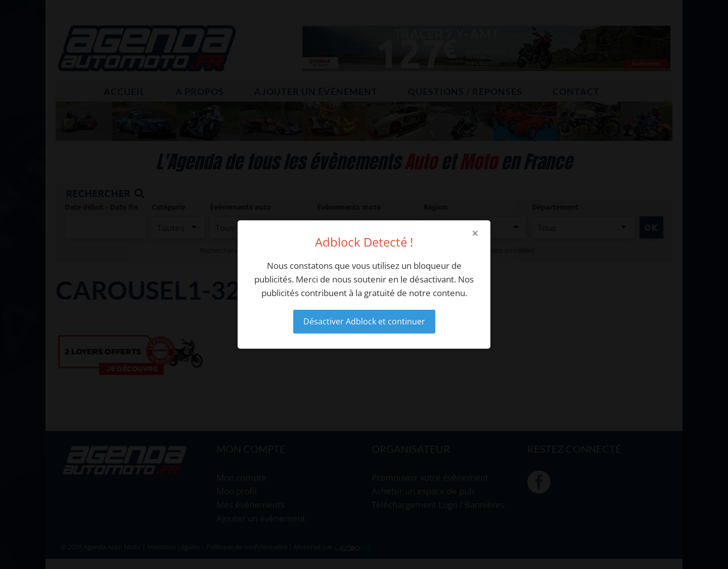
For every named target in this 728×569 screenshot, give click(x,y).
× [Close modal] (475, 233)
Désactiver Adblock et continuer (364, 321)
